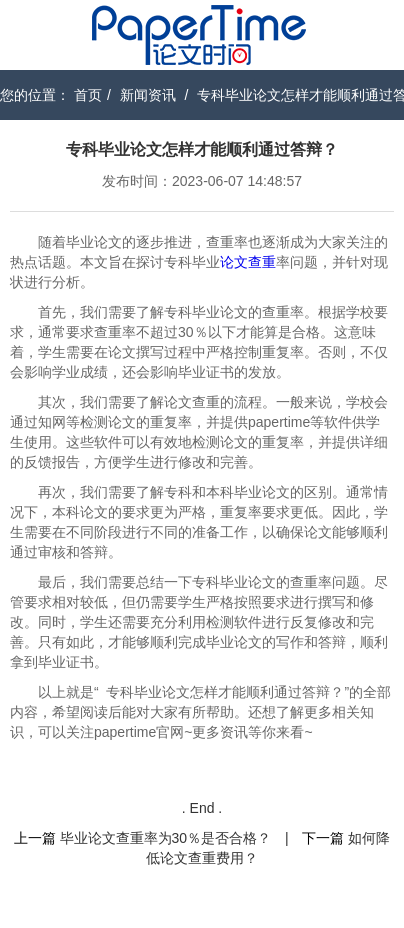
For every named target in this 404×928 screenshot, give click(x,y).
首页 (88, 95)
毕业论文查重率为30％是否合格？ (166, 838)
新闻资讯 (148, 95)
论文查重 (248, 262)
